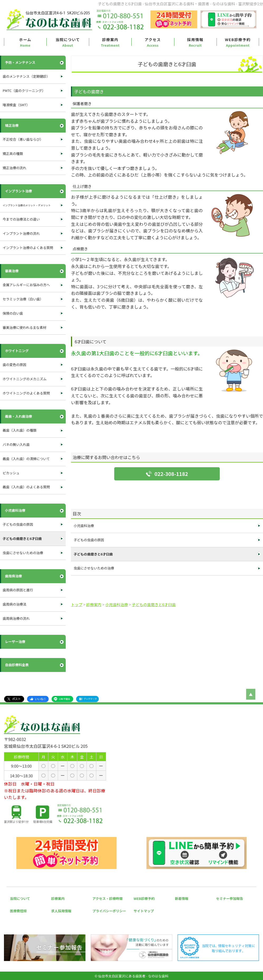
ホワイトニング (17, 351)
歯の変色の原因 (15, 365)
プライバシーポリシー (109, 911)
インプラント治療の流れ (21, 233)
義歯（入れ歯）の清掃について (26, 459)
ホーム (25, 40)
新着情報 (182, 898)
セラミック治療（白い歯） (23, 299)
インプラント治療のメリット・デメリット (34, 205)
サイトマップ (144, 911)
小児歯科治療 (84, 526)
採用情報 (195, 40)
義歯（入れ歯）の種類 (20, 430)
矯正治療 (12, 125)
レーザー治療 (15, 642)
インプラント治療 (18, 191)
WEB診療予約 (238, 40)
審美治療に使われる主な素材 (25, 327)
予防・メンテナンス (20, 62)
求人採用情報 (61, 911)
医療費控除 (18, 911)
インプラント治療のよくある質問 (28, 248)
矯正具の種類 (13, 153)
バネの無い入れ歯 (16, 444)
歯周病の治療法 (15, 604)
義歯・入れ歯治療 (18, 416)
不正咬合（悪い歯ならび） (23, 139)
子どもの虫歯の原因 (89, 540)
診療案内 (110, 40)
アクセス (153, 40)
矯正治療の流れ (15, 168)
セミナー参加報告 (229, 898)
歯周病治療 (13, 576)
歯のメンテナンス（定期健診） (26, 76)
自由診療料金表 (17, 665)
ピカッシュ (11, 473)
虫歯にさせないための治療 (94, 568)
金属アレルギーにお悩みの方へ (26, 285)
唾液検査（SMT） (16, 105)
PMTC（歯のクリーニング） (24, 91)
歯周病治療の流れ (16, 618)
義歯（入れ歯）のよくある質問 (26, 487)
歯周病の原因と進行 (18, 590)
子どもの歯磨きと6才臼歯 (93, 554)
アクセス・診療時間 (107, 898)
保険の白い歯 (13, 313)
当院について (68, 40)
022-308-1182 (171, 474)
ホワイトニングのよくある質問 (26, 393)
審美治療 (12, 271)
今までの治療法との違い (21, 219)
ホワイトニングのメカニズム (25, 379)
